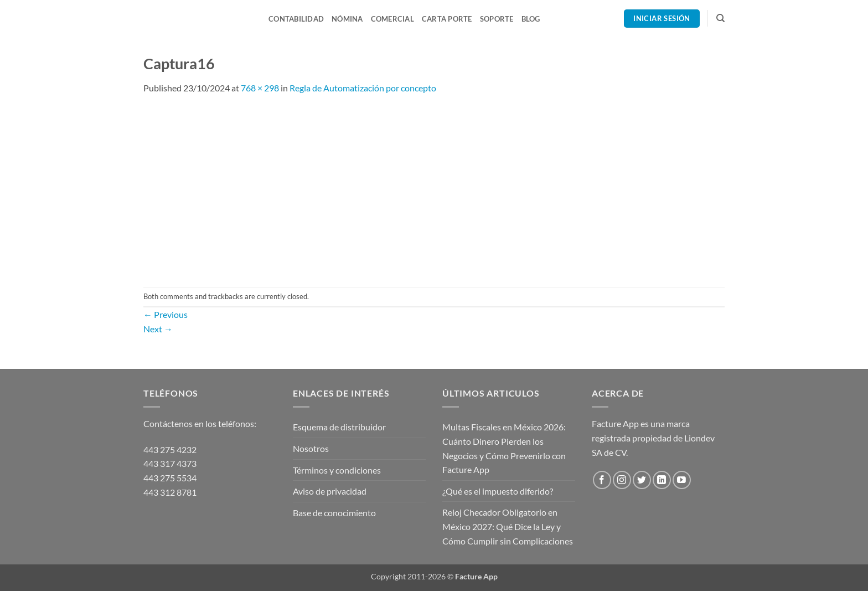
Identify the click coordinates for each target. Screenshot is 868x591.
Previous (166, 314)
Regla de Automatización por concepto (363, 88)
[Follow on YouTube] (682, 480)
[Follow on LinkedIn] (662, 480)
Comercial (392, 19)
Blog (531, 19)
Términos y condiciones (337, 470)
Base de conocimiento (334, 513)
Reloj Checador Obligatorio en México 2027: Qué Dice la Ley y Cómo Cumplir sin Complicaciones (508, 526)
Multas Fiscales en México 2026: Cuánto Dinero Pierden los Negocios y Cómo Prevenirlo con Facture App (504, 448)
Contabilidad (296, 19)
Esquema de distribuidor (339, 427)
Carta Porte (447, 19)
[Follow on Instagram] (622, 480)
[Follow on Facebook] (602, 480)
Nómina (347, 19)
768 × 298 (260, 88)
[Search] (720, 18)
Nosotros (311, 448)
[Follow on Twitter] (642, 480)
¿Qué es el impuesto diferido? (498, 491)
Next (158, 329)
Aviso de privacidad (330, 491)
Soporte (497, 19)
